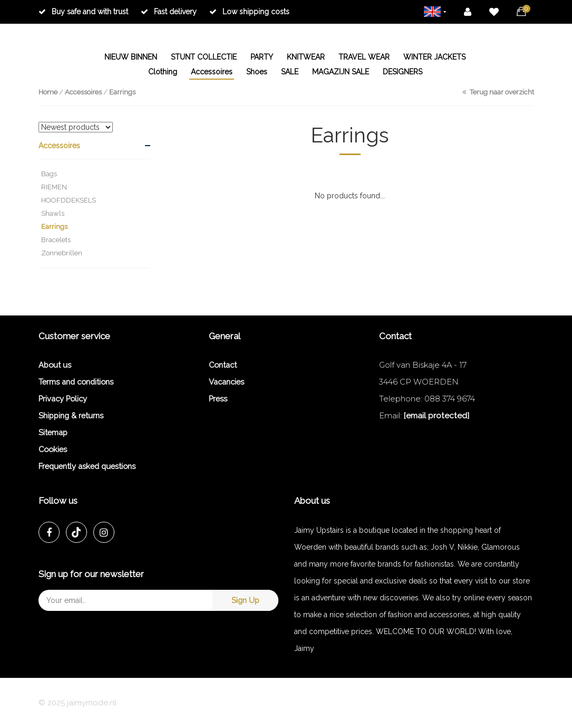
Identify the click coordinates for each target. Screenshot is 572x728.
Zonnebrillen (62, 253)
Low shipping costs (249, 12)
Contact (223, 365)
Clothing (163, 72)
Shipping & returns (71, 415)
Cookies (53, 449)
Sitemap (53, 432)
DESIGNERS (403, 72)
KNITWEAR (306, 57)
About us (55, 365)
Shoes (257, 72)
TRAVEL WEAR (364, 57)
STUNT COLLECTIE (204, 57)
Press (218, 399)
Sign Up (245, 600)
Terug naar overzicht (498, 92)
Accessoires (212, 72)
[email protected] (437, 415)
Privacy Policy (63, 399)
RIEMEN (54, 187)
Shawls (53, 213)
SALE (290, 72)
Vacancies (226, 382)
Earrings (122, 92)
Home (48, 92)
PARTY (262, 57)
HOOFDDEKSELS (69, 200)
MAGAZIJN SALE (341, 72)
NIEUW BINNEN (131, 57)
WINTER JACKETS (434, 57)
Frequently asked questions (87, 466)
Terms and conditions (76, 382)
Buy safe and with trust (83, 12)
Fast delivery (169, 12)
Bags (49, 174)
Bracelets (56, 240)
